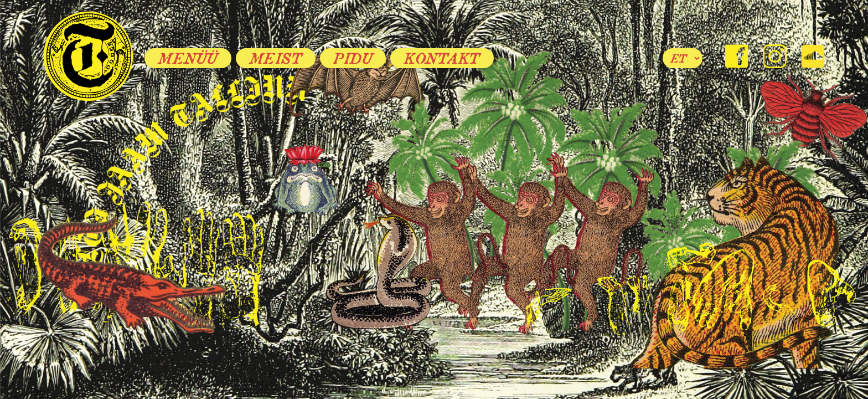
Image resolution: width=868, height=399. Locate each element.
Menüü (188, 58)
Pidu (353, 58)
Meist (276, 58)
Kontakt (442, 58)
